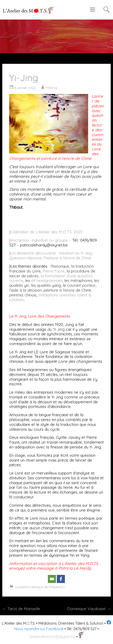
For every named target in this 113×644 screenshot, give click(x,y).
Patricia (51, 88)
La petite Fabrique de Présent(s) (40, 587)
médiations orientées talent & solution (50, 297)
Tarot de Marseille (21, 609)
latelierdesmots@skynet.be (52, 637)
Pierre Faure (54, 271)
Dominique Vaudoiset (89, 609)
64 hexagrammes (47, 280)
